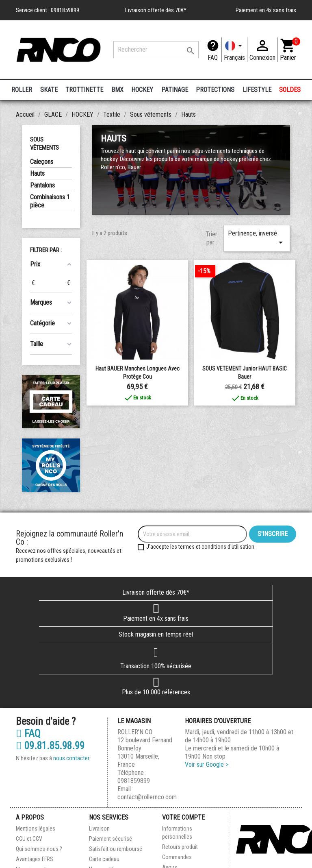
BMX (117, 90)
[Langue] (234, 50)
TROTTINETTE (84, 90)
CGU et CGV (29, 839)
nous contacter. (72, 758)
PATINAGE (175, 90)
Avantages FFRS (35, 859)
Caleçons (42, 162)
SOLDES (290, 90)
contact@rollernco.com (147, 797)
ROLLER (22, 90)
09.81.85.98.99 (50, 746)
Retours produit (180, 847)
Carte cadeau (104, 859)
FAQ (213, 58)
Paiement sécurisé (110, 839)
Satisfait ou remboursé (116, 849)
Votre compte (183, 817)
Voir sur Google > (207, 764)
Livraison (99, 829)
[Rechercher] (156, 50)
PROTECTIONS (215, 90)
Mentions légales (36, 829)
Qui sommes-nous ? (39, 849)
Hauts (37, 173)
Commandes (177, 857)
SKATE (49, 90)
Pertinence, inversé (257, 238)
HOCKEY (142, 90)
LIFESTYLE (257, 90)
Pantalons (42, 185)
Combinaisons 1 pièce (50, 201)
